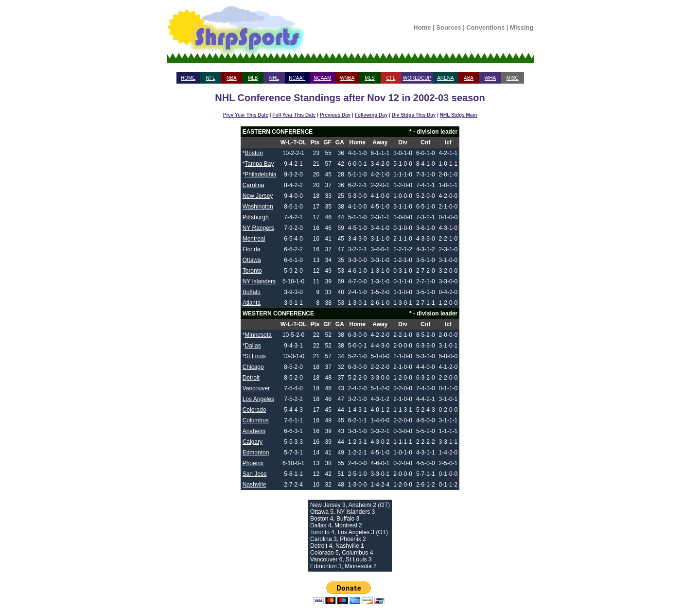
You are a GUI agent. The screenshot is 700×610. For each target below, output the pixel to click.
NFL (211, 78)
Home (422, 27)
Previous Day (335, 115)
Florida (252, 249)
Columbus (256, 420)
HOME (188, 78)
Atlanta (252, 303)
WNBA (347, 78)
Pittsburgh (256, 217)
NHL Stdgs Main (458, 115)
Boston (254, 153)
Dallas (253, 346)
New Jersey (258, 196)
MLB (253, 78)
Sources (448, 27)
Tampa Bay (259, 164)
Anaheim (254, 431)
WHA (490, 78)
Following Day (371, 115)
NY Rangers (258, 228)
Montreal (254, 239)
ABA (469, 78)
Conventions (485, 27)
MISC (513, 78)
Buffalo (252, 292)
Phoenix (253, 463)
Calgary (253, 442)
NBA (232, 78)
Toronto (252, 271)
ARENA (445, 78)
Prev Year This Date (246, 115)
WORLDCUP (417, 78)
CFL (391, 78)
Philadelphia (260, 174)
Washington (258, 207)
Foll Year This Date (294, 115)
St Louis (255, 356)
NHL (274, 78)
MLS (370, 78)
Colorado (254, 410)
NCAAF (297, 78)
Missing (522, 27)
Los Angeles (258, 399)
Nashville (254, 485)
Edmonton (256, 453)
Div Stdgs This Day (414, 115)
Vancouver (256, 388)
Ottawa (252, 260)
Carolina (254, 185)
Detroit (251, 378)
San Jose (255, 474)
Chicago (253, 367)
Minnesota (258, 335)
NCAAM (322, 78)
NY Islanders (259, 281)
